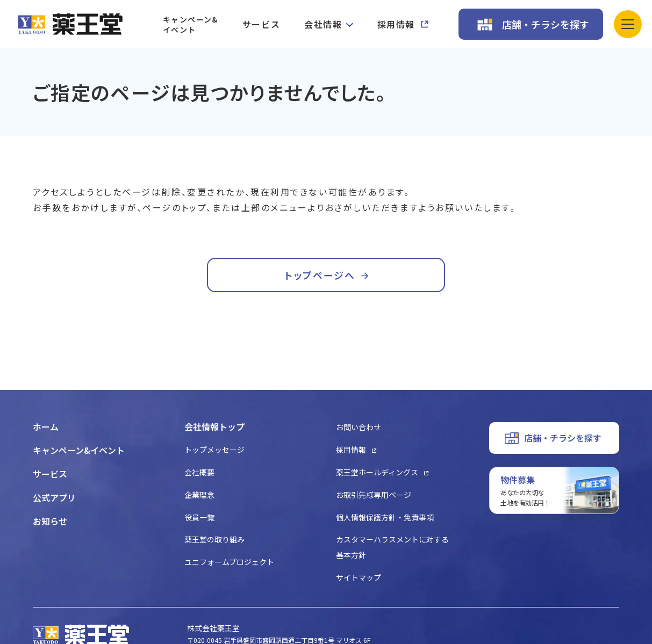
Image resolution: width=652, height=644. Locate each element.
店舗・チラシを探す (546, 24)
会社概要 (199, 472)
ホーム (46, 426)
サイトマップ (359, 577)
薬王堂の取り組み (214, 539)
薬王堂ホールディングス (377, 472)
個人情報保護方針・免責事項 (385, 517)
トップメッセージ (214, 450)
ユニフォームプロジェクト (229, 562)
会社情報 (323, 24)
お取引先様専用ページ (374, 495)
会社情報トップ (214, 426)
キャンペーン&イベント (191, 24)
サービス (261, 24)
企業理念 (199, 495)
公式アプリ (54, 497)
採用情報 (396, 24)
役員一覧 (199, 517)
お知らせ (50, 521)
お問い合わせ (359, 427)
